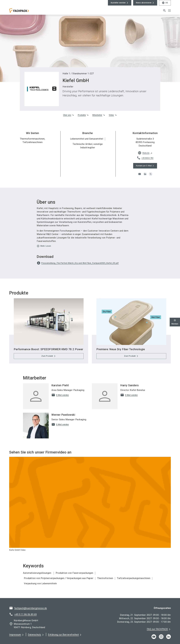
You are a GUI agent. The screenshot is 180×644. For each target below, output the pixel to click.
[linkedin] (145, 174)
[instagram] (161, 637)
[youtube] (140, 174)
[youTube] (154, 637)
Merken (175, 322)
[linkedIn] (169, 637)
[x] (151, 174)
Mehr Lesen (44, 246)
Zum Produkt (47, 356)
